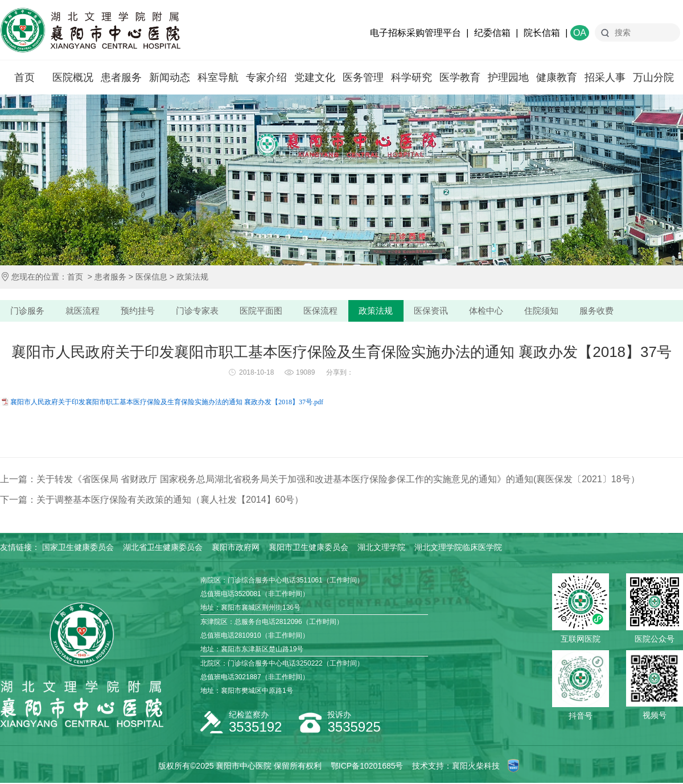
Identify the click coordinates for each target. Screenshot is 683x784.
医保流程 (330, 311)
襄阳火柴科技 (476, 767)
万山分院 (653, 77)
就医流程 (85, 311)
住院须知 (558, 311)
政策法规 (192, 277)
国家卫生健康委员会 (78, 548)
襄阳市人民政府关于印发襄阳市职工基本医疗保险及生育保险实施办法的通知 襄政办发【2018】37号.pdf (167, 403)
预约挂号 (142, 311)
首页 (24, 77)
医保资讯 (444, 311)
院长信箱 (542, 33)
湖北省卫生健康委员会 (163, 548)
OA (580, 33)
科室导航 (218, 77)
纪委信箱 (492, 33)
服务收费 (615, 311)
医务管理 (363, 77)
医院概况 (73, 77)
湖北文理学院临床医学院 (458, 548)
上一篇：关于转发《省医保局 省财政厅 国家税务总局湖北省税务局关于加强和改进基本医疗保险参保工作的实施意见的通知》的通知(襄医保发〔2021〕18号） (320, 480)
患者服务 (121, 77)
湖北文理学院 (381, 548)
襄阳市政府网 (236, 548)
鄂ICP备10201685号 (367, 767)
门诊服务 (28, 311)
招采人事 (605, 77)
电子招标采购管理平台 (415, 33)
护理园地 (508, 77)
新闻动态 (170, 77)
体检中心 (501, 311)
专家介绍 (266, 77)
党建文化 (315, 77)
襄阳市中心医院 (90, 30)
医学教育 (460, 77)
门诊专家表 (203, 311)
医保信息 (151, 277)
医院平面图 (269, 311)
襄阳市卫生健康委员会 (308, 548)
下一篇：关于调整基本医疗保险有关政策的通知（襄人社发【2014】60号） (152, 501)
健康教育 (557, 77)
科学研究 (412, 77)
